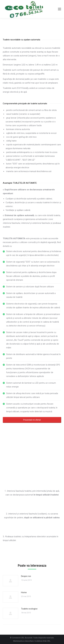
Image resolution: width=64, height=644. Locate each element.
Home (24, 592)
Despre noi (26, 576)
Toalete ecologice (29, 609)
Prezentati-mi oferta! (32, 420)
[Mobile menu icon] (60, 9)
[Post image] (11, 581)
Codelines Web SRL (42, 641)
